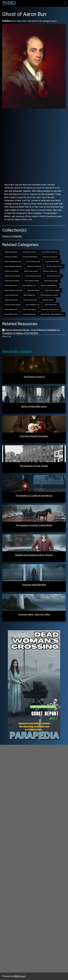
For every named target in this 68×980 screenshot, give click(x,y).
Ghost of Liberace (48, 300)
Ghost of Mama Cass (29, 286)
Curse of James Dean (11, 295)
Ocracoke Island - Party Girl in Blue (34, 614)
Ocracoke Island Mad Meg (34, 585)
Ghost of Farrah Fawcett (12, 276)
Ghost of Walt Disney (29, 314)
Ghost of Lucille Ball (11, 257)
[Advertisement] (34, 145)
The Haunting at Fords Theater (34, 466)
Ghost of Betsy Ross (51, 305)
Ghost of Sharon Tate (11, 314)
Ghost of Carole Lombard (13, 305)
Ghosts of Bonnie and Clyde (13, 290)
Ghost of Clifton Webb (52, 262)
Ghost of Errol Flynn (11, 286)
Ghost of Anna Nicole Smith (50, 310)
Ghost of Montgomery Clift (13, 262)
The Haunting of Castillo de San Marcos (34, 496)
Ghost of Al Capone (33, 290)
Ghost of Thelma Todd (33, 262)
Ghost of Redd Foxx (29, 295)
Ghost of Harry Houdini (12, 281)
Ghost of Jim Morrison (50, 271)
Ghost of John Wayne (30, 310)
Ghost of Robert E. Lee (32, 305)
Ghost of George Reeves (30, 257)
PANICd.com (19, 976)
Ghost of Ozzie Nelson (34, 266)
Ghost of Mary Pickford (32, 281)
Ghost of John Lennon (31, 271)
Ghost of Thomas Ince (54, 276)
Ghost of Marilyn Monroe (49, 252)
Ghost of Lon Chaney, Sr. (50, 257)
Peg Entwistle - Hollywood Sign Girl (52, 314)
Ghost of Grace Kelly (11, 252)
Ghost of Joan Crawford (52, 290)
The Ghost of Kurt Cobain (54, 266)
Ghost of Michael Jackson (33, 276)
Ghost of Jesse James (30, 300)
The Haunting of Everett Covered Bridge (34, 525)
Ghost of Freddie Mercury (49, 286)
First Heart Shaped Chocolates (34, 436)
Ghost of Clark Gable (11, 300)
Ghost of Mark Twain (11, 310)
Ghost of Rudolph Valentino (13, 266)
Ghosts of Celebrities (12, 236)
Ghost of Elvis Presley (29, 252)
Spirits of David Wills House (34, 406)
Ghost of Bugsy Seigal (51, 281)
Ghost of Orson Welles (12, 271)
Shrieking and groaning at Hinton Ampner (34, 555)
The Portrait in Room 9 (34, 377)
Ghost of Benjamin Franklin (49, 295)
